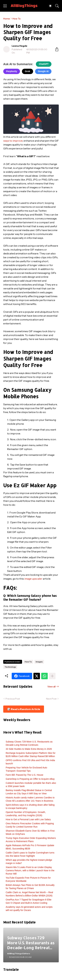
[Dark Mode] (50, 6)
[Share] (56, 49)
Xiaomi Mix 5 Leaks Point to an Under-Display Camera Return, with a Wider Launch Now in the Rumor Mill (30, 870)
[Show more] (52, 676)
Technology (10, 667)
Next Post (51, 699)
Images (39, 662)
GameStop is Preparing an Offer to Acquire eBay (30, 779)
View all (51, 687)
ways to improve (13, 141)
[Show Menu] (5, 6)
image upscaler (33, 579)
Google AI (43, 71)
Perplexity (12, 71)
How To (17, 19)
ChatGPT (44, 64)
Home (7, 19)
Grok (28, 71)
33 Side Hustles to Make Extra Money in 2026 (29, 749)
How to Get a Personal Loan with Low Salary (28, 819)
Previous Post (13, 699)
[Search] (57, 6)
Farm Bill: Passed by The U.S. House (25, 775)
